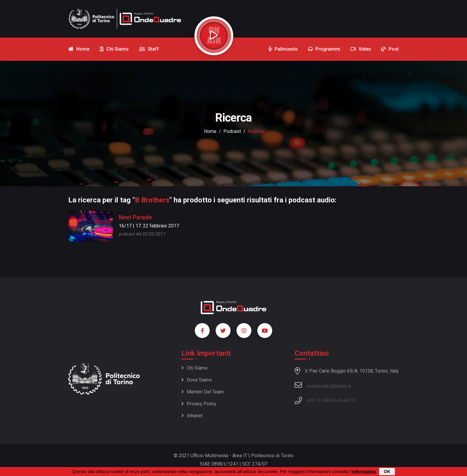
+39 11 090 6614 (324, 400)
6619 (349, 400)
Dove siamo (197, 380)
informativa (364, 471)
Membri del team (203, 392)
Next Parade (135, 217)
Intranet (192, 416)
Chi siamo (194, 368)
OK (387, 471)
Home (210, 131)
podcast (232, 131)
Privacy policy (199, 404)
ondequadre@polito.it (323, 385)
